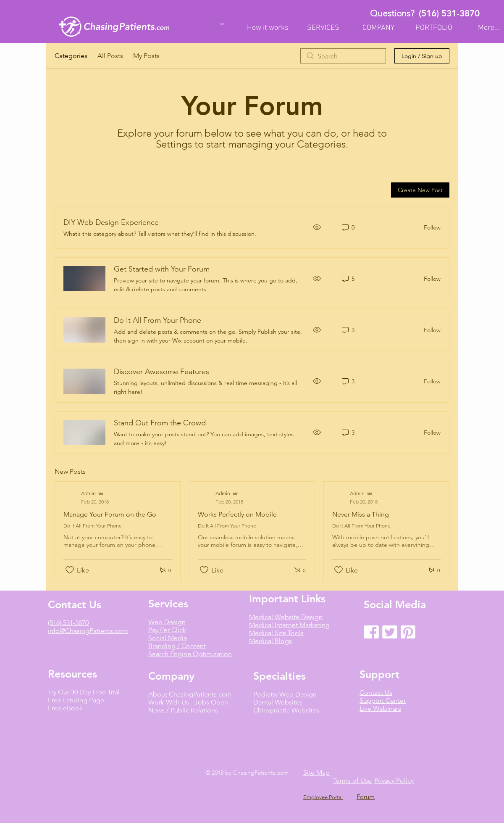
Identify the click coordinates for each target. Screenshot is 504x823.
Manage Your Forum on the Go (110, 514)
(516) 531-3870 (449, 13)
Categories (71, 56)
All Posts (110, 56)
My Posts (146, 56)
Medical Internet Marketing (289, 625)
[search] (343, 56)
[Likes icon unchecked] (70, 570)
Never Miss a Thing (361, 514)
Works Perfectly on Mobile (237, 514)
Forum (366, 797)
